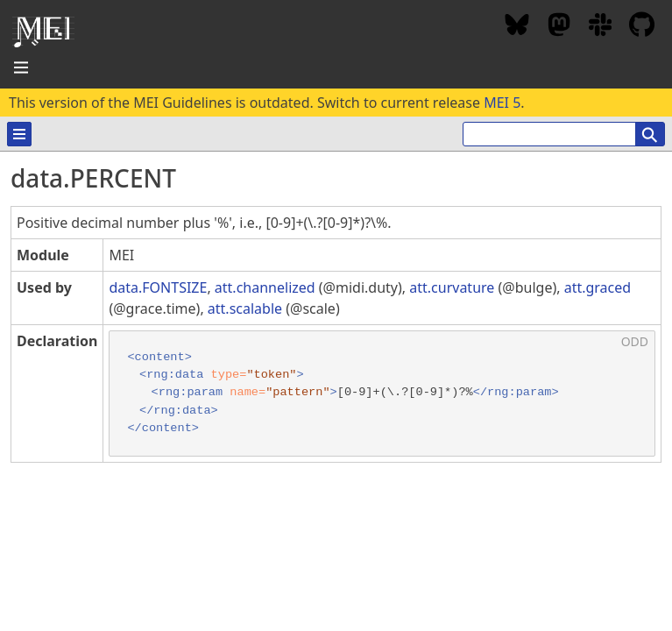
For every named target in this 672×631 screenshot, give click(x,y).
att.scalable (245, 308)
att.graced (598, 287)
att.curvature (452, 287)
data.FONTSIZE (158, 287)
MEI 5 (502, 103)
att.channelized (265, 287)
